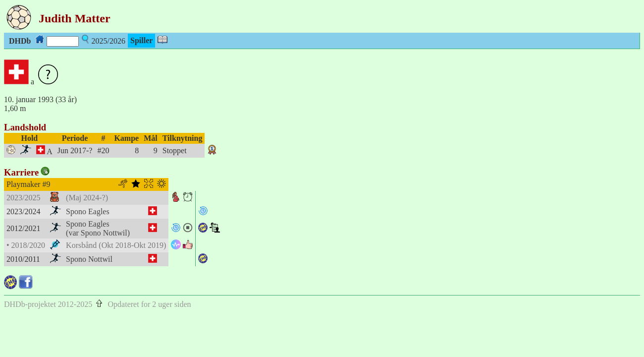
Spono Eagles (88, 211)
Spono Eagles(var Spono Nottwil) (98, 228)
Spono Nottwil (89, 259)
